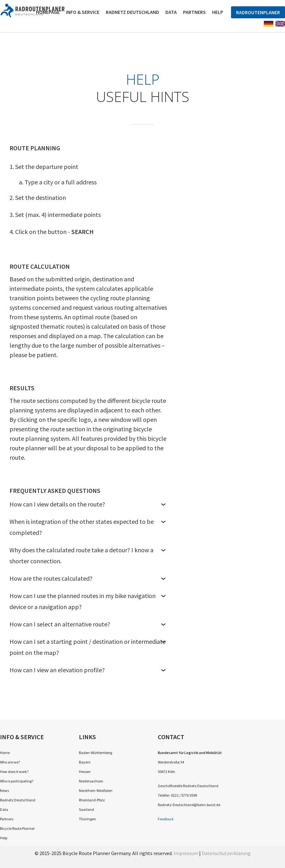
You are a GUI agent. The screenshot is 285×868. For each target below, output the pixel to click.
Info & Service (83, 12)
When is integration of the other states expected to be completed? (88, 527)
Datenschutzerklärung (226, 853)
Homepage (48, 12)
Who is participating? (17, 781)
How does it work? (14, 772)
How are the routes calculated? (88, 578)
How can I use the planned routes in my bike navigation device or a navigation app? (88, 601)
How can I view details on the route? (88, 504)
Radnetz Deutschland (132, 12)
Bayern (85, 762)
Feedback (166, 819)
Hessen (85, 772)
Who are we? (10, 762)
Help (218, 12)
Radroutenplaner (258, 12)
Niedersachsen (91, 781)
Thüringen (87, 819)
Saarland (86, 809)
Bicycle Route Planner (17, 828)
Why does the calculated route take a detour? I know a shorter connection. (88, 555)
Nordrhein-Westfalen (96, 790)
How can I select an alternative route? (88, 624)
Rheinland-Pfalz (92, 800)
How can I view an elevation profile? (88, 670)
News (4, 790)
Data (171, 12)
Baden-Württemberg (95, 753)
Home (5, 753)
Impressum (186, 853)
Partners (194, 12)
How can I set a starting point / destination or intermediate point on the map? (88, 647)
